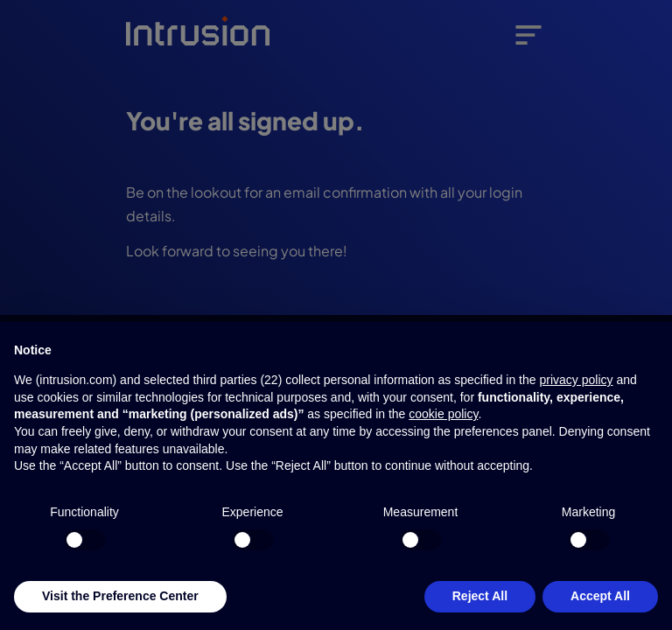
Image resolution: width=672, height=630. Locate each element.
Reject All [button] (480, 596)
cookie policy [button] (443, 414)
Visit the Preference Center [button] (120, 596)
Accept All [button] (600, 596)
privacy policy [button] (576, 380)
